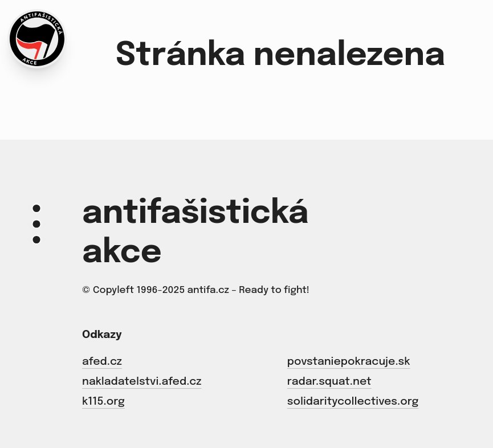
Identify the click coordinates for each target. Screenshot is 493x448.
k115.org (103, 402)
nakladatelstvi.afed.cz (142, 382)
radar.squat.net (329, 382)
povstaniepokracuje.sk (349, 362)
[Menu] (36, 224)
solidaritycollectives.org (353, 402)
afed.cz (102, 362)
